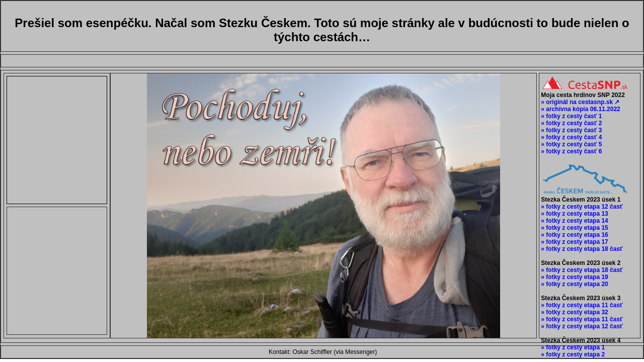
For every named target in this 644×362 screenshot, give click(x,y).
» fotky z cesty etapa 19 (574, 277)
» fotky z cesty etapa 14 (574, 221)
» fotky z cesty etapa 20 (574, 284)
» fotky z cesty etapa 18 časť (581, 249)
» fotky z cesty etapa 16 (574, 235)
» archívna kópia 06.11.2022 (580, 109)
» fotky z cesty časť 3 (571, 130)
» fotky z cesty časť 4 (571, 137)
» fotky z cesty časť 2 (571, 123)
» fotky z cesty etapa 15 (574, 228)
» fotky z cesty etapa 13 (574, 214)
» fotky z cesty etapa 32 (574, 312)
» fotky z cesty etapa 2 (572, 354)
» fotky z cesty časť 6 (571, 151)
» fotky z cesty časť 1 (571, 116)
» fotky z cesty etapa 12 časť (581, 207)
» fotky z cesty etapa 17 (574, 242)
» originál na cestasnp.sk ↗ (579, 102)
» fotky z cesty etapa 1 (572, 347)
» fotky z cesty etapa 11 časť (581, 305)
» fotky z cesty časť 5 (571, 144)
